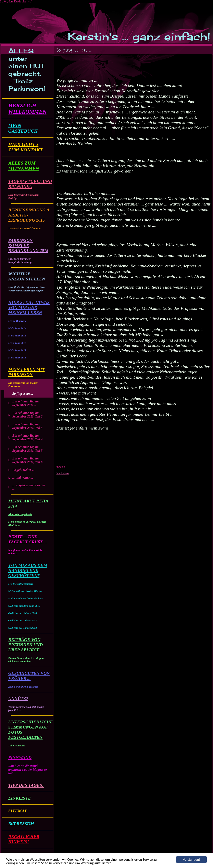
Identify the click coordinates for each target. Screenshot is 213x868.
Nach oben (63, 473)
